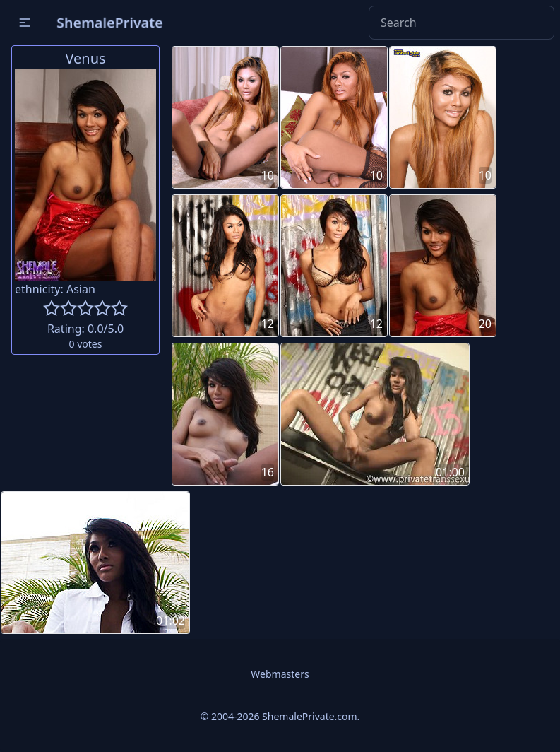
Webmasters (280, 674)
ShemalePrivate (110, 22)
